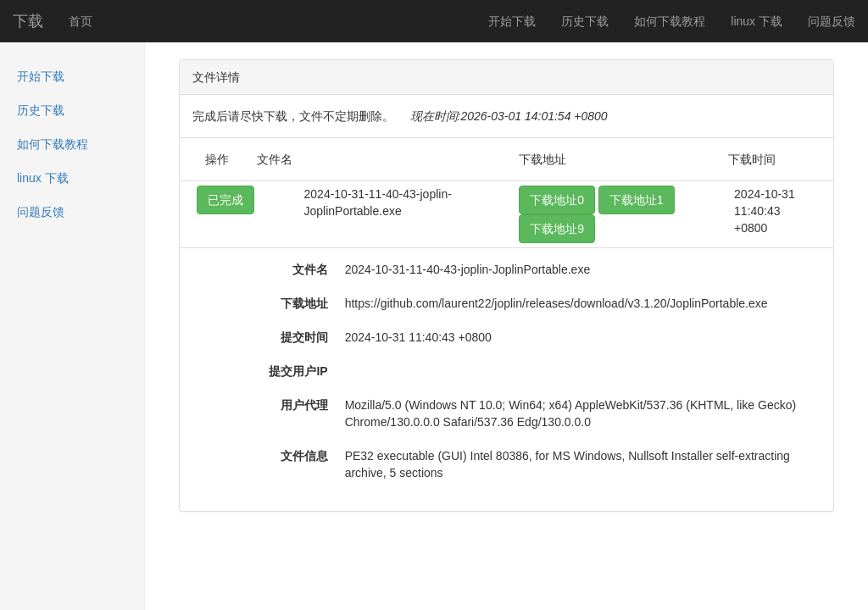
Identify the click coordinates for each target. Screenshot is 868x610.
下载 (28, 21)
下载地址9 (557, 229)
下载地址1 (637, 200)
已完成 (225, 200)
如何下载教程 (670, 21)
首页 (81, 21)
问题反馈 (832, 21)
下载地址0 (557, 200)
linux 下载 (757, 21)
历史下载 (585, 21)
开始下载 (512, 21)
